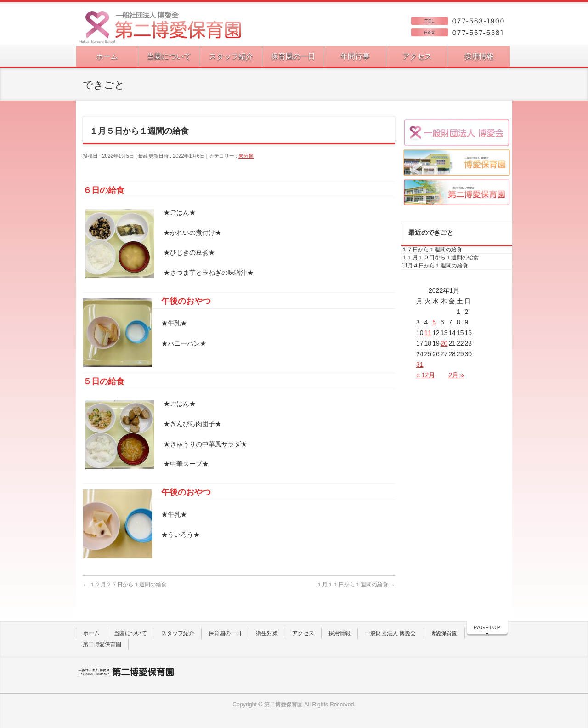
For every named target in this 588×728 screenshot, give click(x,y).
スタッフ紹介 (178, 633)
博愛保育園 (444, 633)
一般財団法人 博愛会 (390, 633)
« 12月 (426, 375)
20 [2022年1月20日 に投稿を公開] (444, 343)
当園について (130, 633)
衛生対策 (267, 633)
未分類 (246, 156)
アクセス (303, 633)
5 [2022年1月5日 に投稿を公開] (434, 322)
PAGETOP (487, 627)
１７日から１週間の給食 (432, 250)
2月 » (456, 375)
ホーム (91, 633)
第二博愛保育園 (102, 644)
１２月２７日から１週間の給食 (125, 585)
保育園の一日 (225, 633)
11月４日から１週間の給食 (435, 266)
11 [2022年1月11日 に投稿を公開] (428, 333)
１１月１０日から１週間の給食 (440, 257)
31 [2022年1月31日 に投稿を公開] (420, 364)
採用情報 (339, 633)
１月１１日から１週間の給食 (356, 585)
